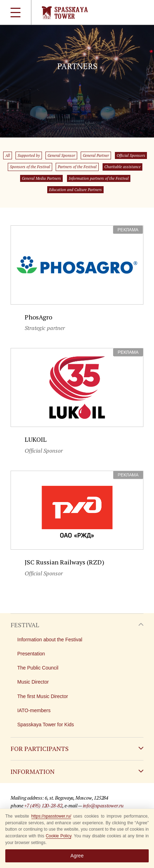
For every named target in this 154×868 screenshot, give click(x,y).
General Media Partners (41, 178)
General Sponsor (61, 155)
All (8, 155)
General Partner (96, 155)
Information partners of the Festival (99, 178)
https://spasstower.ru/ (51, 816)
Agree (77, 856)
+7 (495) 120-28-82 (43, 805)
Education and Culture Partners (75, 190)
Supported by (29, 155)
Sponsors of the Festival (30, 167)
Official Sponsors (131, 155)
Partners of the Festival (77, 167)
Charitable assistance (122, 167)
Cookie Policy (59, 836)
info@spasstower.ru (103, 805)
